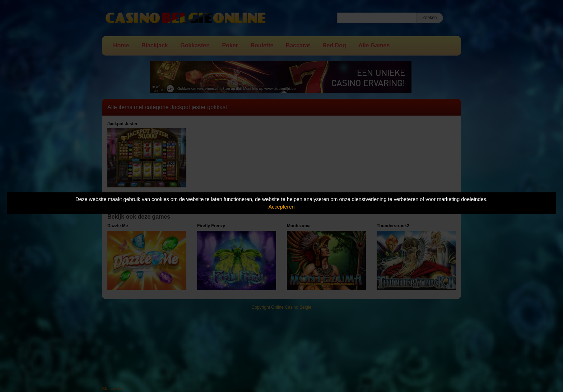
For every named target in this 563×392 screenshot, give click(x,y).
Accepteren (282, 207)
